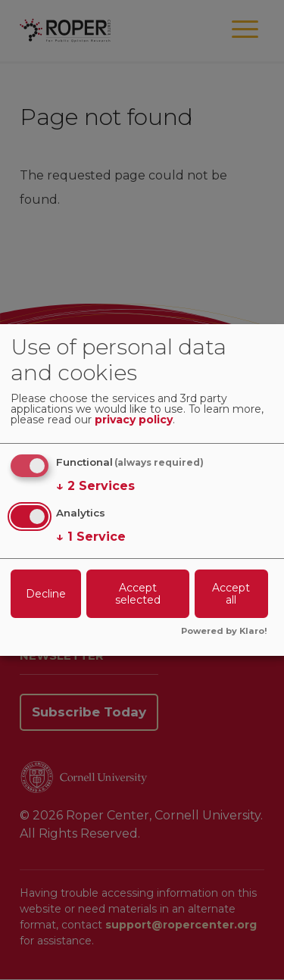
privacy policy (134, 420)
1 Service (91, 537)
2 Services (95, 486)
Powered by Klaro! (224, 632)
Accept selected (138, 594)
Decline (46, 594)
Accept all (231, 594)
